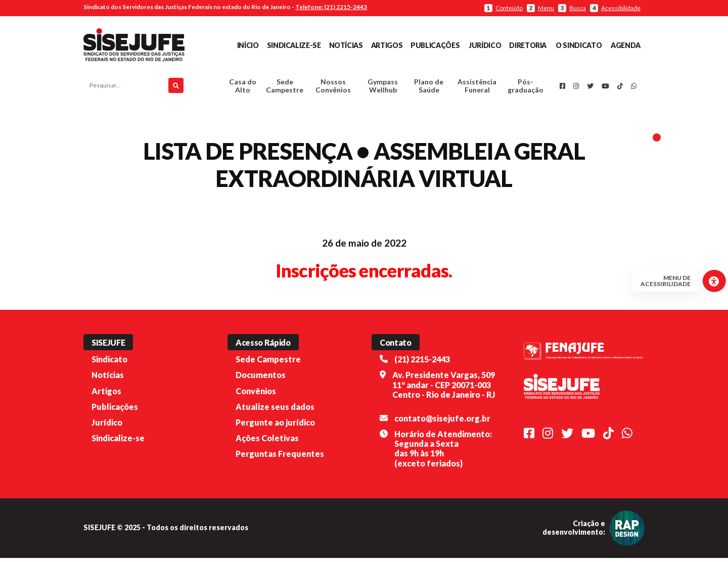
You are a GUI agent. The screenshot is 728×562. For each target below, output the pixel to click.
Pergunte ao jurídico (275, 426)
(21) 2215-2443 (422, 364)
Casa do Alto (243, 88)
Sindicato (109, 364)
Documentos (261, 379)
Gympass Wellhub (383, 88)
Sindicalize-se (294, 45)
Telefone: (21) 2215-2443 (331, 7)
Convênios (256, 395)
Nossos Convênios (333, 88)
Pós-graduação (526, 88)
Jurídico (485, 45)
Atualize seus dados (275, 411)
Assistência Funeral (477, 88)
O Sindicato (579, 45)
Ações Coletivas (267, 442)
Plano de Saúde (429, 88)
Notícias (346, 45)
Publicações (435, 45)
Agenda (626, 45)
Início (248, 45)
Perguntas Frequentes (280, 458)
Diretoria (528, 45)
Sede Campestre (285, 88)
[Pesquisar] (176, 88)
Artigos (387, 45)
